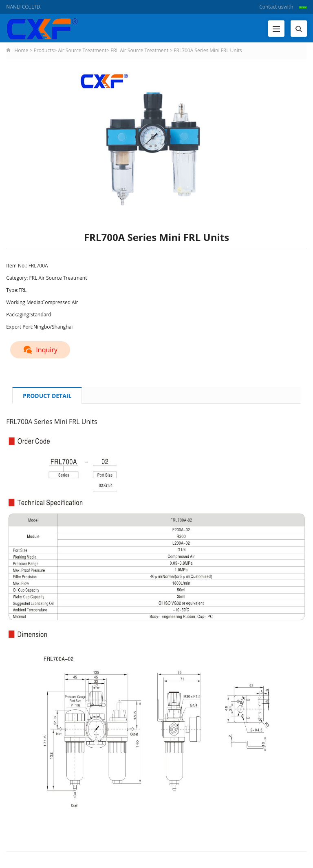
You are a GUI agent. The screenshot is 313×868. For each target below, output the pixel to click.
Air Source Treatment (82, 50)
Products (44, 50)
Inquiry (40, 350)
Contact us (271, 7)
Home (21, 50)
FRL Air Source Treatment (139, 50)
